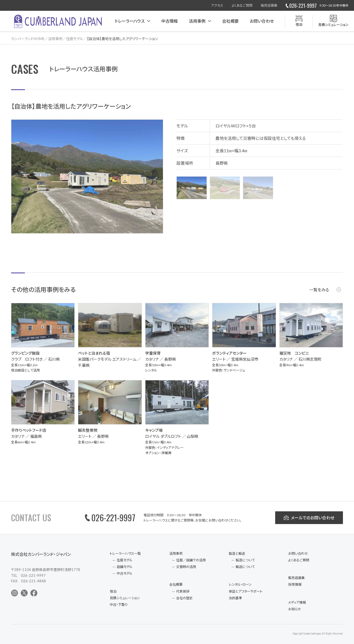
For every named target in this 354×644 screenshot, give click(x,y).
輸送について (245, 567)
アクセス (217, 5)
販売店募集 (269, 5)
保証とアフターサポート (246, 591)
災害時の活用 (186, 567)
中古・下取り (119, 605)
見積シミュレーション (125, 598)
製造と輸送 (237, 553)
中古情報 (170, 21)
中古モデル (125, 573)
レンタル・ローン (240, 584)
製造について (245, 560)
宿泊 (113, 591)
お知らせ (295, 609)
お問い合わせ (262, 21)
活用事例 (197, 21)
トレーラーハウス (130, 21)
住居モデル (125, 560)
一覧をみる (319, 290)
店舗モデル (125, 567)
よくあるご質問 (242, 5)
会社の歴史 (184, 598)
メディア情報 (297, 602)
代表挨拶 (183, 591)
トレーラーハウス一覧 (125, 553)
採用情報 (295, 584)
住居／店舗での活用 (191, 560)
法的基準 (235, 598)
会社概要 (230, 21)
